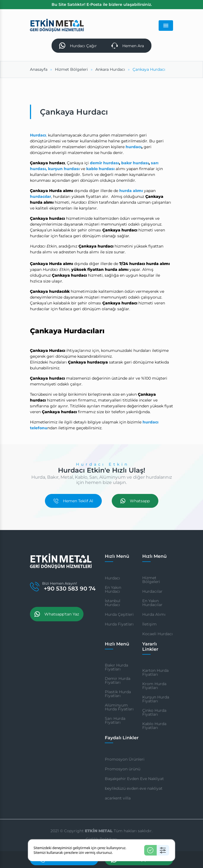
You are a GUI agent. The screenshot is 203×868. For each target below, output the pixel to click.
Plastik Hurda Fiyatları (118, 694)
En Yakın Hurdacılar (152, 603)
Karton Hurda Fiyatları (155, 672)
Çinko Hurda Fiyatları (154, 712)
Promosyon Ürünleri (125, 759)
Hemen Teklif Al (73, 501)
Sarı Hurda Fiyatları (115, 720)
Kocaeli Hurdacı (158, 634)
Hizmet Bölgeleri (151, 580)
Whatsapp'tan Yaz (57, 614)
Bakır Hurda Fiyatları (116, 667)
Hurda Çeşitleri (119, 614)
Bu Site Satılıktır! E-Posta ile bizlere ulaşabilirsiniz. (102, 4)
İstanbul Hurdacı (113, 603)
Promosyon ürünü (123, 769)
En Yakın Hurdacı (113, 589)
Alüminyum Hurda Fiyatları (119, 707)
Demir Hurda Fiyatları (118, 680)
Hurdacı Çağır (78, 46)
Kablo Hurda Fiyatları (154, 726)
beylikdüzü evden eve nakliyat (134, 788)
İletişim (149, 624)
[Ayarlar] (163, 850)
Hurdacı (112, 578)
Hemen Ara (128, 46)
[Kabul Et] (150, 850)
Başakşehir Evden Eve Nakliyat (134, 779)
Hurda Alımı (154, 614)
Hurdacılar (152, 591)
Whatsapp (135, 501)
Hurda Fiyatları (119, 624)
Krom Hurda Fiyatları (154, 686)
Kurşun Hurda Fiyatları (156, 699)
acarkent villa (118, 798)
